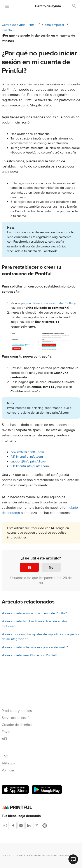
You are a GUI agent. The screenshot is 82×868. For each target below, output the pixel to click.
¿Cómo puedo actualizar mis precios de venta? (35, 647)
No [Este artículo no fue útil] (51, 568)
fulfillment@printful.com (27, 457)
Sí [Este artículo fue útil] (29, 568)
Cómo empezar (53, 25)
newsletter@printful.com (27, 452)
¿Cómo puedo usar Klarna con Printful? (29, 655)
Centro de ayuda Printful (19, 25)
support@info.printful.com (29, 461)
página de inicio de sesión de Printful (47, 303)
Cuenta (7, 30)
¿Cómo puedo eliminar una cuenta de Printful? (34, 613)
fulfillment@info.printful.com (30, 466)
